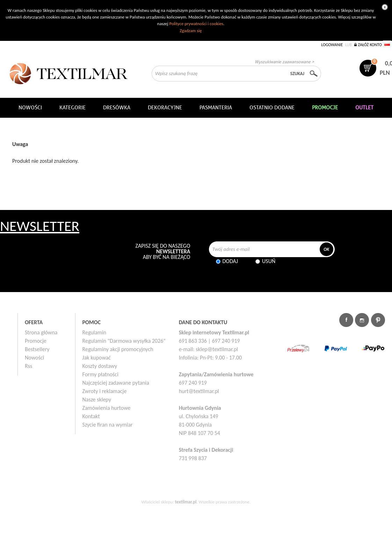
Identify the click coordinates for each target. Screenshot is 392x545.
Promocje (36, 341)
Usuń (269, 261)
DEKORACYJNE (165, 108)
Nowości (34, 358)
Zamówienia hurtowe (107, 408)
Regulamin (95, 332)
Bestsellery (37, 349)
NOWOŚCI (30, 108)
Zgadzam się (191, 31)
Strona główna (41, 332)
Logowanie (332, 45)
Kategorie (72, 108)
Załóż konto (370, 45)
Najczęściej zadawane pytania (116, 383)
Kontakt (91, 416)
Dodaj (230, 261)
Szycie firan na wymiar (108, 425)
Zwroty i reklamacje (105, 391)
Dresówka (117, 108)
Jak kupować (97, 358)
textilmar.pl (186, 502)
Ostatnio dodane (272, 108)
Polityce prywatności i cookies (196, 24)
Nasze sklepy (97, 399)
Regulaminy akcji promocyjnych (118, 349)
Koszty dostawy (100, 366)
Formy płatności (100, 374)
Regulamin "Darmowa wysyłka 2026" (124, 341)
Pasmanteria (216, 108)
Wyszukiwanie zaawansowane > (284, 62)
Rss (28, 366)
